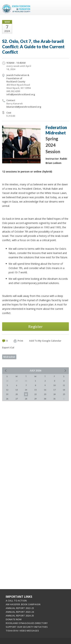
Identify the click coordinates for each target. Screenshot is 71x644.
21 (26, 394)
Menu (65, 8)
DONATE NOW (14, 619)
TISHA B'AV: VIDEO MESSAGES (22, 631)
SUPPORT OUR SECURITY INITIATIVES (27, 627)
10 (54, 385)
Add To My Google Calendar (45, 341)
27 (17, 399)
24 (54, 394)
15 (35, 390)
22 (35, 394)
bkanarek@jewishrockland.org (24, 107)
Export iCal (8, 347)
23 (45, 394)
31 (54, 399)
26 (7, 399)
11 (64, 385)
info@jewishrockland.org (21, 94)
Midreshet (9, 357)
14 (26, 390)
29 (35, 399)
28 (26, 399)
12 (7, 390)
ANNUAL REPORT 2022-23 (20, 608)
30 (45, 399)
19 (7, 394)
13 (17, 390)
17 (54, 390)
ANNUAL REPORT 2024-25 (20, 616)
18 (64, 390)
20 (17, 394)
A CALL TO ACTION (16, 601)
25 (64, 394)
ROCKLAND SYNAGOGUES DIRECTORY (27, 623)
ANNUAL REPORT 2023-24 (20, 612)
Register (35, 326)
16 (45, 390)
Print (18, 341)
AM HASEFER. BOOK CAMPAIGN (23, 604)
